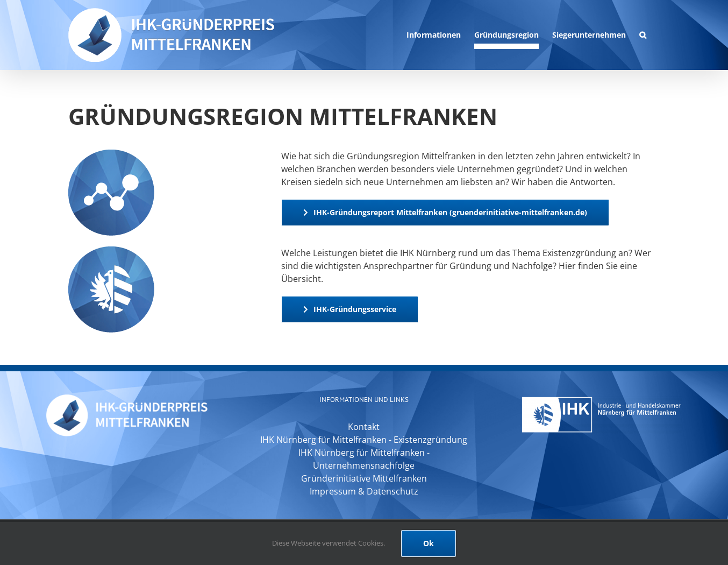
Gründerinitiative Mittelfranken (364, 478)
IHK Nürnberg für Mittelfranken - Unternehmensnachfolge (364, 459)
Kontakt (364, 427)
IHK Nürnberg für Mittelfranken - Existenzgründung (364, 440)
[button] (643, 35)
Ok (429, 543)
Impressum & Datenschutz (364, 491)
